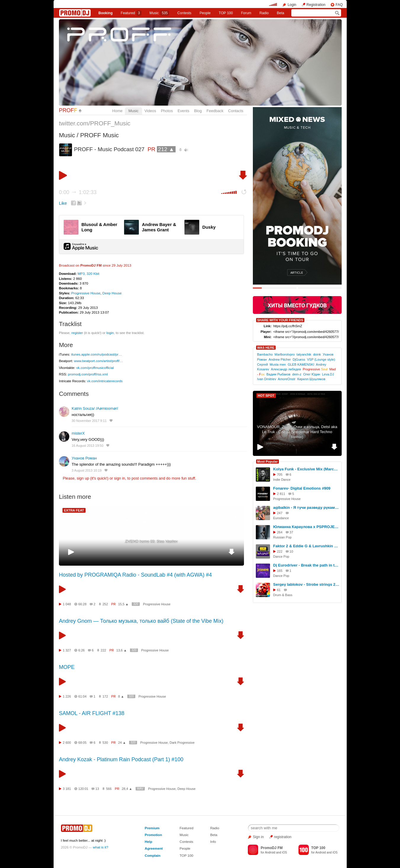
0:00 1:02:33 (78, 192)
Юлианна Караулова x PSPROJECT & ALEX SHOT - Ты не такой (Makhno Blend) (306, 527)
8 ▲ (121, 696)
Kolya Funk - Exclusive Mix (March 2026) (306, 469)
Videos (150, 111)
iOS (284, 852)
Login (292, 5)
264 (280, 532)
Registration (316, 5)
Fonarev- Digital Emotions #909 (302, 488)
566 (109, 789)
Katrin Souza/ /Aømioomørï (95, 408)
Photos (167, 111)
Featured (131, 13)
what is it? (101, 847)
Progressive (315, 369)
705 (280, 475)
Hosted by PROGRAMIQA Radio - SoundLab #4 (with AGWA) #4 (135, 575)
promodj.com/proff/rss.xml (88, 374)
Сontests (184, 13)
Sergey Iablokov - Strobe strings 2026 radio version (306, 584)
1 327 (67, 650)
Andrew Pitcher (280, 359)
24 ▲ (122, 743)
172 (105, 696)
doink (317, 354)
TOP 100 (226, 13)
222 (103, 650)
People (205, 13)
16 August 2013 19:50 (87, 446)
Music (159, 13)
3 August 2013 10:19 (87, 470)
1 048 (67, 604)
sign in (120, 478)
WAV (140, 789)
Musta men (278, 364)
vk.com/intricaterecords (105, 381)
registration (283, 837)
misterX (78, 433)
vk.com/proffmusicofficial (95, 368)
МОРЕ (67, 667)
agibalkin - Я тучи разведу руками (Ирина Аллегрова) (306, 508)
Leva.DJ (328, 374)
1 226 (67, 696)
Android (270, 852)
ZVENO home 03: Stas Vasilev (151, 542)
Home (117, 111)
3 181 (67, 789)
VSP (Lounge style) (321, 359)
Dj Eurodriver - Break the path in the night (306, 565)
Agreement (154, 848)
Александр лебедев (286, 369)
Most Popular (268, 462)
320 (136, 604)
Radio (264, 13)
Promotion (153, 835)
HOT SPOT (266, 396)
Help (148, 842)
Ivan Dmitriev (266, 379)
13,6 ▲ (122, 650)
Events (184, 111)
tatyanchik (304, 354)
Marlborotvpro (285, 354)
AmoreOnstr (287, 379)
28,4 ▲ (127, 789)
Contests (186, 842)
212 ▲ (166, 149)
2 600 (67, 743)
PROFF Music (100, 135)
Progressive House (86, 293)
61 (279, 590)
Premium (152, 828)
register (77, 333)
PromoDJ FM (91, 265)
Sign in (258, 837)
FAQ (339, 5)
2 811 (281, 494)
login (110, 333)
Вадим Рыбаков (278, 374)
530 (105, 743)
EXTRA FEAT (74, 510)
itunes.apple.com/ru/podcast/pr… (97, 354)
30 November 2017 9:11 (89, 421)
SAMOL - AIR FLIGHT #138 (92, 713)
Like (63, 203)
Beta (281, 13)
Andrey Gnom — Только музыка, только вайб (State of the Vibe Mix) (141, 621)
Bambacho (265, 354)
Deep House (112, 293)
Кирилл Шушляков (311, 379)
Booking (105, 13)
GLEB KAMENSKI (301, 364)
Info (213, 842)
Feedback (215, 111)
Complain (153, 855)
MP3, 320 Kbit (88, 274)
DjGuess (299, 359)
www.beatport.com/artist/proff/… (99, 361)
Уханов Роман (84, 458)
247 (280, 513)
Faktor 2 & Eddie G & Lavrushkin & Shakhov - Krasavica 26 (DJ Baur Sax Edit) (306, 546)
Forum (246, 13)
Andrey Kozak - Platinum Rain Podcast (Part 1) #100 (121, 759)
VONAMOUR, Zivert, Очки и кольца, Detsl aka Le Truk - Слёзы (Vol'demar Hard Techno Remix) (297, 432)
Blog (198, 111)
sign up (83, 478)
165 (280, 571)
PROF (68, 110)
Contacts (236, 111)
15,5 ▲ (123, 604)
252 (105, 604)
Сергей (262, 364)
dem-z (297, 374)
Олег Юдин (312, 374)
